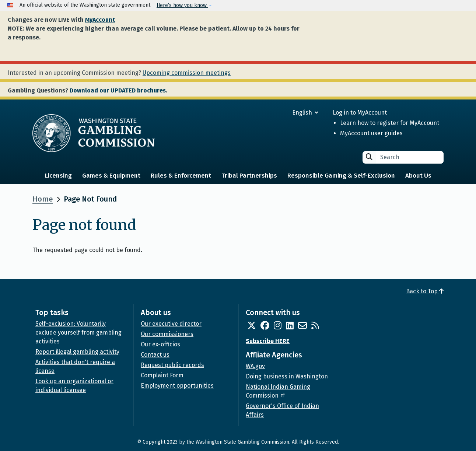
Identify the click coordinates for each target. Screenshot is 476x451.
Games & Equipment (111, 176)
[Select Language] (279, 113)
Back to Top (425, 291)
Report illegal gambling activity (77, 352)
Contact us (155, 355)
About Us (418, 176)
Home (43, 199)
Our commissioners (167, 334)
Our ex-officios (160, 344)
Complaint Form (162, 375)
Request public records (172, 365)
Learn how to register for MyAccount (390, 123)
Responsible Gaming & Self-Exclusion (341, 176)
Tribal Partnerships (249, 176)
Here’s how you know (182, 5)
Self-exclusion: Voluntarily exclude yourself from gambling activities (78, 333)
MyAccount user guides (371, 133)
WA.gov (255, 366)
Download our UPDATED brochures (118, 90)
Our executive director (171, 324)
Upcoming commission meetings (187, 73)
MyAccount (100, 20)
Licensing (58, 176)
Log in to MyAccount (360, 113)
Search (369, 157)
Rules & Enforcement (181, 176)
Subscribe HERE (268, 341)
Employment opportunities (177, 386)
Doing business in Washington (287, 376)
